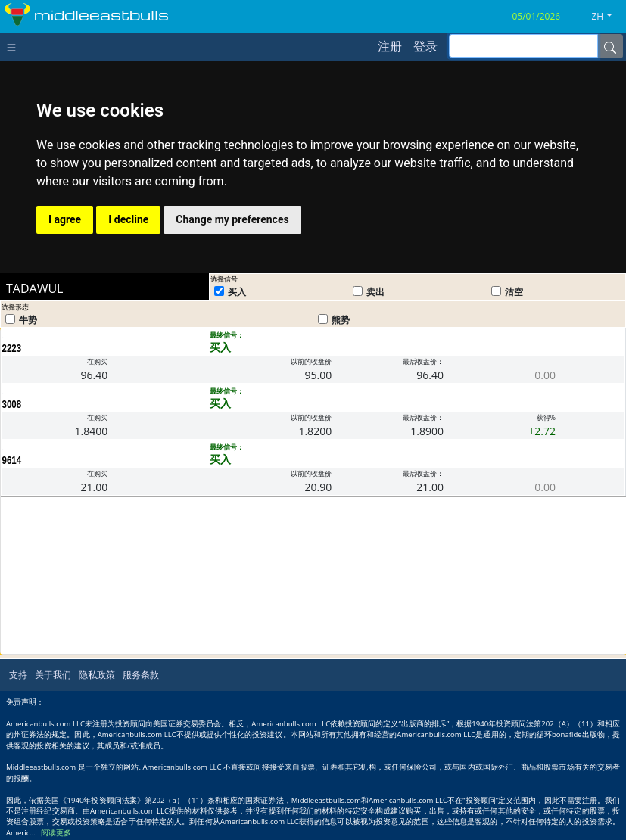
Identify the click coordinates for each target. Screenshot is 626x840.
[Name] (610, 46)
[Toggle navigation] (15, 46)
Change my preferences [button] (232, 219)
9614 (12, 460)
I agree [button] (65, 219)
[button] (607, 17)
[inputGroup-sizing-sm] (523, 46)
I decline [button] (128, 219)
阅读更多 (56, 833)
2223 (12, 348)
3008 (12, 404)
